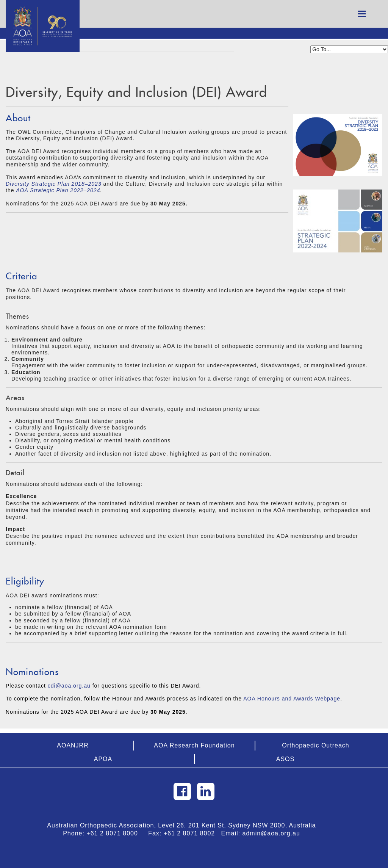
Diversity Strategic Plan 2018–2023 (54, 184)
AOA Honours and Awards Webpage (292, 699)
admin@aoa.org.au (271, 833)
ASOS (285, 759)
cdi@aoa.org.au (69, 686)
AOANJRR (73, 745)
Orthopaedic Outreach (315, 745)
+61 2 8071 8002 (192, 833)
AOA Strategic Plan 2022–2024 (58, 190)
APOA (103, 759)
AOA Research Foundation (194, 745)
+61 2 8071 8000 (115, 833)
